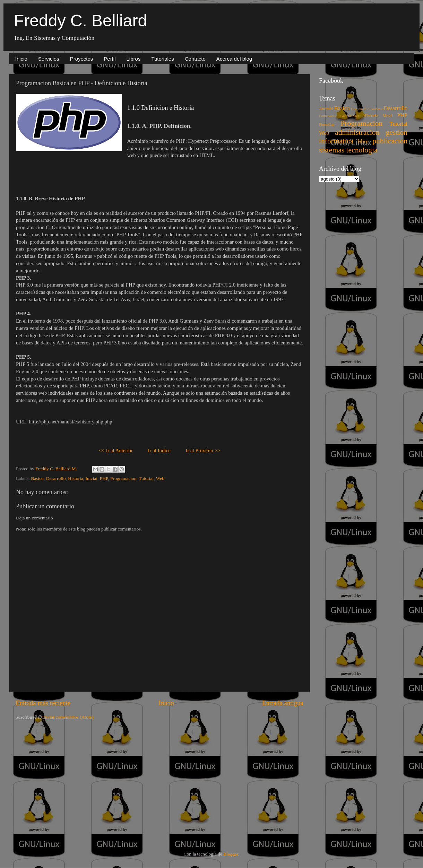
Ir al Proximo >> (203, 450)
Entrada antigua (283, 703)
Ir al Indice (159, 450)
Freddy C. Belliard (80, 21)
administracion (357, 132)
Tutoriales (162, 59)
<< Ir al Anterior (116, 450)
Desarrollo (56, 478)
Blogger (231, 854)
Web (160, 478)
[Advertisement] (114, 780)
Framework (328, 116)
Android (326, 109)
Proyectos (82, 59)
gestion (397, 132)
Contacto (195, 59)
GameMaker (350, 116)
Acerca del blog (234, 59)
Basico (37, 478)
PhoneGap (327, 124)
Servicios (49, 59)
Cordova (376, 109)
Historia (76, 478)
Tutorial (146, 478)
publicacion (390, 141)
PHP (104, 478)
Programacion (123, 478)
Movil (388, 116)
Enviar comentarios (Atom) (68, 717)
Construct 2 (360, 109)
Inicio (21, 59)
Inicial (92, 478)
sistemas (332, 150)
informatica (336, 141)
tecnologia (362, 150)
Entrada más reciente (43, 703)
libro (363, 142)
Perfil (110, 59)
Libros (134, 59)
